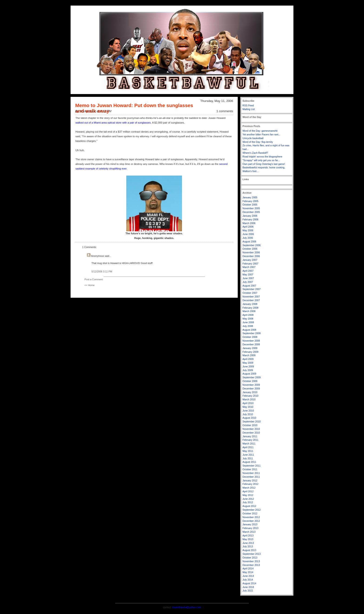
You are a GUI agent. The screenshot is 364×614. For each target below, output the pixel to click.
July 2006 (248, 238)
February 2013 (251, 528)
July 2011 (248, 458)
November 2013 (251, 561)
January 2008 (250, 304)
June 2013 (248, 543)
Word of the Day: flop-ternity (258, 142)
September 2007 (252, 289)
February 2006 (251, 219)
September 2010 (252, 421)
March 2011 (249, 444)
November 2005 (251, 208)
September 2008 (252, 333)
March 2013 (249, 532)
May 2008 (248, 319)
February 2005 (251, 201)
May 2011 (248, 451)
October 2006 (250, 249)
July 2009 (248, 370)
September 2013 (252, 554)
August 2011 (249, 462)
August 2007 (249, 286)
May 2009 (248, 363)
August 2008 (249, 330)
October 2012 (250, 513)
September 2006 (252, 245)
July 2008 (248, 326)
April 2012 (248, 491)
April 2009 (248, 359)
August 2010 (249, 418)
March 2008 (249, 311)
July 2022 (248, 591)
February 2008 (251, 308)
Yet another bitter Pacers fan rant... (262, 134)
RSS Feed (248, 105)
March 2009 (249, 355)
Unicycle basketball (253, 138)
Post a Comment (94, 279)
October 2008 (250, 337)
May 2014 (248, 572)
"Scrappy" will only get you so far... (261, 160)
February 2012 (251, 484)
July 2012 (248, 502)
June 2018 (248, 587)
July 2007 (248, 282)
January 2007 (250, 260)
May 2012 (248, 495)
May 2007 (248, 274)
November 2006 (251, 252)
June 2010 (248, 411)
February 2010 (251, 396)
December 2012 (251, 521)
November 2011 (251, 473)
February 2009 (251, 352)
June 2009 (248, 366)
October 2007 (250, 293)
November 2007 (251, 297)
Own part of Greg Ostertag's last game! (264, 164)
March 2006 (249, 223)
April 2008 (248, 315)
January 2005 (250, 197)
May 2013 (248, 539)
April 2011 (248, 447)
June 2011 (248, 455)
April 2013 (248, 536)
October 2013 (250, 558)
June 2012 (248, 499)
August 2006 (249, 242)
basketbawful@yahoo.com (187, 607)
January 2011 (250, 436)
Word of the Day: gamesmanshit (260, 131)
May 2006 (248, 230)
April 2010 (248, 403)
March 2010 (249, 399)
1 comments (225, 111)
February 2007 (251, 264)
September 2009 (252, 377)
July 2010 (248, 414)
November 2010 (251, 429)
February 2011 (251, 440)
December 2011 (251, 477)
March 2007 (249, 267)
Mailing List (249, 109)
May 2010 (248, 407)
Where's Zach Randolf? (255, 153)
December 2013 (251, 565)
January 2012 (250, 480)
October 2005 (250, 205)
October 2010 (250, 425)
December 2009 (251, 389)
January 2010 (250, 392)
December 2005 (251, 212)
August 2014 (249, 583)
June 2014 (248, 576)
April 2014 (248, 568)
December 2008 (251, 344)
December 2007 (251, 300)
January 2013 (250, 524)
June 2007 (248, 278)
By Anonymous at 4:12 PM (93, 111)
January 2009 (250, 348)
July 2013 (248, 546)
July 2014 (248, 580)
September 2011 (252, 466)
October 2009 (250, 381)
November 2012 (251, 517)
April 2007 (248, 271)
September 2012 (252, 510)
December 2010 (251, 433)
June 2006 (248, 234)
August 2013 (249, 550)
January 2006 (250, 216)
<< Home (89, 285)
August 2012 (249, 506)
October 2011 (250, 469)
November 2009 (251, 385)
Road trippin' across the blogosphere (262, 157)
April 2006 (248, 227)
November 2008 (251, 341)
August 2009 (249, 374)
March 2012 (249, 488)
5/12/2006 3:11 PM (102, 271)
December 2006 (251, 256)
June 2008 (248, 322)
